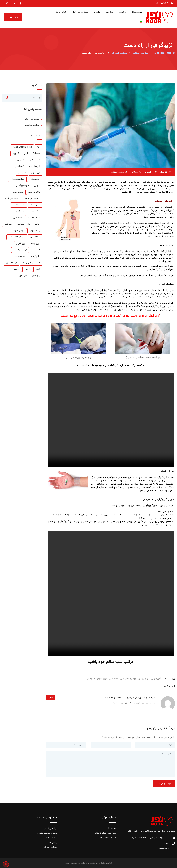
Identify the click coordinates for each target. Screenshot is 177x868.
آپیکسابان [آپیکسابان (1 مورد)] (35, 173)
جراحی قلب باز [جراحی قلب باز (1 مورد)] (34, 218)
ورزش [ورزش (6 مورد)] (17, 269)
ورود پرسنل (13, 17)
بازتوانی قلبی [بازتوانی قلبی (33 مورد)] (34, 192)
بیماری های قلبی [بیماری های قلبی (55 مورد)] (13, 199)
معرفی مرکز (137, 12)
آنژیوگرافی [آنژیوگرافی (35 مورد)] (20, 167)
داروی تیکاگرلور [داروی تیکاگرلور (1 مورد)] (23, 224)
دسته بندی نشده (31, 119)
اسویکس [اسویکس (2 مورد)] (22, 173)
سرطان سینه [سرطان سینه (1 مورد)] (19, 231)
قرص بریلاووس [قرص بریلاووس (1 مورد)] (20, 250)
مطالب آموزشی (117, 172)
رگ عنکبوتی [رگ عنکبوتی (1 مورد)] (35, 231)
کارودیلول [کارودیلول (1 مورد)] (23, 276)
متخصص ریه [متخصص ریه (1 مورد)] (20, 257)
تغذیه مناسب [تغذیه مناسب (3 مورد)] (19, 205)
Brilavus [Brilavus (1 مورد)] (36, 154)
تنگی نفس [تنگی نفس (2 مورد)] (35, 212)
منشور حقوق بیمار (108, 838)
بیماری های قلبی (128, 679)
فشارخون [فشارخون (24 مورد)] (36, 250)
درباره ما (112, 828)
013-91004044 (162, 3)
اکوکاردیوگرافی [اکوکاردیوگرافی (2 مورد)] (22, 186)
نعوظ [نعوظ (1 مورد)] (38, 269)
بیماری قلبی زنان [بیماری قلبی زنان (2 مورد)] (33, 199)
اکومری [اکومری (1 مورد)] (37, 186)
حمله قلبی (114, 679)
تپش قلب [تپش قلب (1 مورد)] (21, 212)
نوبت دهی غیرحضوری (47, 833)
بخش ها (110, 12)
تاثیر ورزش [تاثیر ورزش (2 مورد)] (35, 205)
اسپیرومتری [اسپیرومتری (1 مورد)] (35, 180)
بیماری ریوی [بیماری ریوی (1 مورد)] (18, 192)
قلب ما (97, 12)
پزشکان (123, 12)
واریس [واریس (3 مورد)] (28, 269)
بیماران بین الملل (80, 12)
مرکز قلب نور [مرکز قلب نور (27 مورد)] (12, 263)
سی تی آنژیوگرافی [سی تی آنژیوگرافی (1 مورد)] (17, 237)
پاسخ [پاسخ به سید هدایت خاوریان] (51, 698)
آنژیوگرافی (156, 679)
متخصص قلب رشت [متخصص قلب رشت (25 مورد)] (31, 263)
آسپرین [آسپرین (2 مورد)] (21, 160)
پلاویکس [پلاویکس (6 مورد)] (36, 276)
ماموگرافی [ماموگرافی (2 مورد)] (36, 257)
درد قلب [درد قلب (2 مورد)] (8, 224)
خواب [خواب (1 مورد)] (37, 224)
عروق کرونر (102, 679)
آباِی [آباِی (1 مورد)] (26, 154)
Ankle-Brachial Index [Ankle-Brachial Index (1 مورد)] (22, 147)
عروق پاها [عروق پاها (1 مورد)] (36, 244)
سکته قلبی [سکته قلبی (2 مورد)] (35, 237)
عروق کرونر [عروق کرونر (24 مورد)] (21, 244)
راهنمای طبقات (50, 838)
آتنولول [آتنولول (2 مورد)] (16, 154)
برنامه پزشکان (50, 828)
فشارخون (91, 679)
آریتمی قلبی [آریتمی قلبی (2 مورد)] (35, 160)
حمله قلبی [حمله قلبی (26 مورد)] (18, 218)
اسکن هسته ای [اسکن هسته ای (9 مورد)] (17, 180)
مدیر (147, 172)
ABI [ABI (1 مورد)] (38, 147)
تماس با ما (61, 12)
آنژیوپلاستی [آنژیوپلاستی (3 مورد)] (35, 167)
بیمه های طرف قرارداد (106, 833)
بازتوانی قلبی (143, 679)
